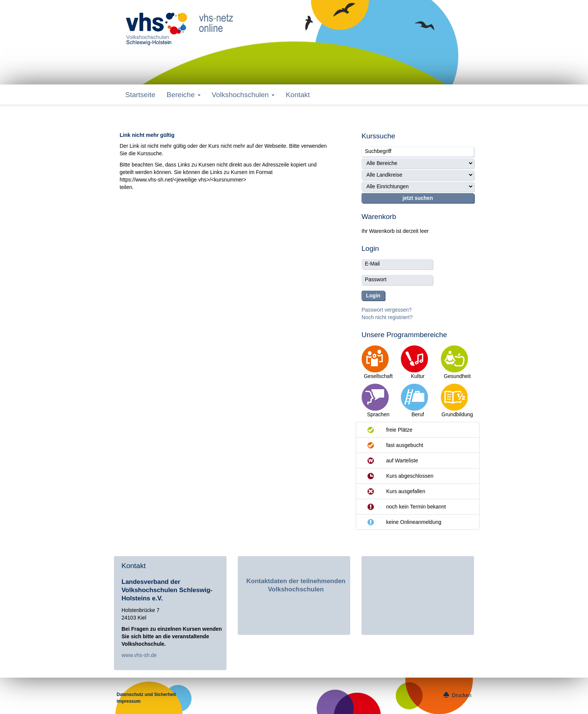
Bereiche (183, 95)
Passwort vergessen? (387, 310)
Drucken (457, 695)
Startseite (140, 95)
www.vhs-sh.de (139, 655)
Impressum (129, 701)
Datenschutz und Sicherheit (146, 694)
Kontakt (298, 95)
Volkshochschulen (243, 95)
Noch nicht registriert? (387, 317)
